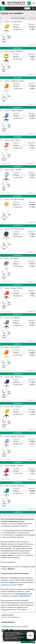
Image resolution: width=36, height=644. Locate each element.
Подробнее (31, 45)
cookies (18, 632)
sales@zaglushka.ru (8, 622)
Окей (30, 635)
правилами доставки (9, 585)
